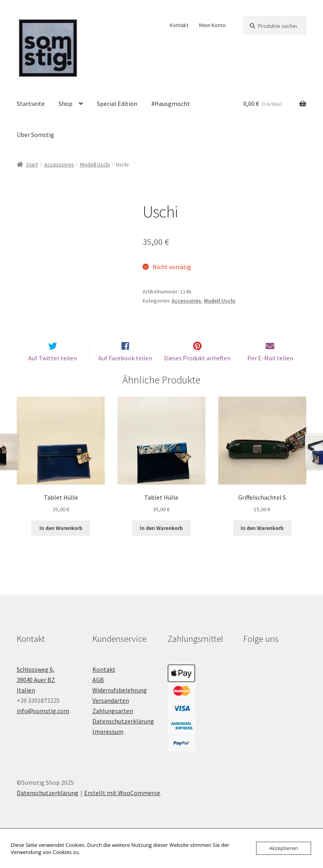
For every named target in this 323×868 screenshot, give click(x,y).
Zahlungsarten (113, 724)
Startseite (31, 104)
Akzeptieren (284, 848)
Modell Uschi (95, 164)
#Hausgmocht (171, 104)
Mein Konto (212, 25)
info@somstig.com (43, 724)
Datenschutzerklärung (123, 734)
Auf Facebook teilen (125, 371)
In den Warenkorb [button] (61, 541)
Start (32, 164)
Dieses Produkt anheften (197, 371)
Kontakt (179, 25)
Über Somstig (35, 135)
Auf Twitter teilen (53, 371)
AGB (98, 693)
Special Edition (117, 104)
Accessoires (59, 164)
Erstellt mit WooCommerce (122, 805)
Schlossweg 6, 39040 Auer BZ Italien (36, 693)
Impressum (108, 745)
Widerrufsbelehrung (120, 703)
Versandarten (111, 714)
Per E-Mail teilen (270, 371)
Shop (66, 104)
